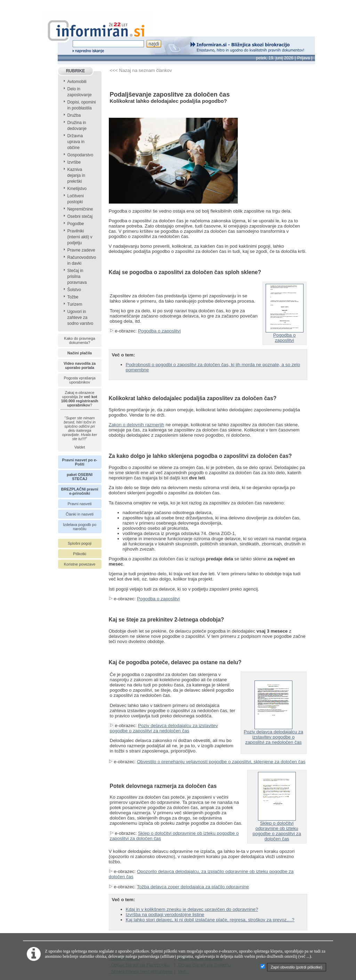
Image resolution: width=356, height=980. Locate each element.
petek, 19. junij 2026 (274, 58)
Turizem (75, 304)
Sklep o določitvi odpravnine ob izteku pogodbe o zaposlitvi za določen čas (277, 829)
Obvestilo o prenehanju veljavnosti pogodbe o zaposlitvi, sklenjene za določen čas (221, 762)
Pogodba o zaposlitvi (159, 331)
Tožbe (73, 297)
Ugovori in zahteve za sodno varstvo (80, 318)
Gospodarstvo (80, 155)
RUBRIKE (76, 71)
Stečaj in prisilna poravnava (77, 277)
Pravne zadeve (81, 250)
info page (10, 4)
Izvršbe (74, 162)
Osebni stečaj (80, 216)
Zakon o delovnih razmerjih (137, 425)
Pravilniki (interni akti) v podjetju (80, 237)
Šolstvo (74, 290)
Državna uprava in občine (76, 142)
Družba (74, 115)
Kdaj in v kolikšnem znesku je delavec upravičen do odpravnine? (192, 909)
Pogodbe (76, 224)
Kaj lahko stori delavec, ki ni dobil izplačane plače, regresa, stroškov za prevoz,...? (210, 920)
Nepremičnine (80, 209)
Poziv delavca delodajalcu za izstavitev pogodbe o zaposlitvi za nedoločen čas (164, 728)
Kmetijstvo (77, 189)
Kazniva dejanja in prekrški (76, 175)
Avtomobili (77, 82)
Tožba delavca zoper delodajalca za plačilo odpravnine (193, 887)
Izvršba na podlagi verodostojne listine (165, 915)
